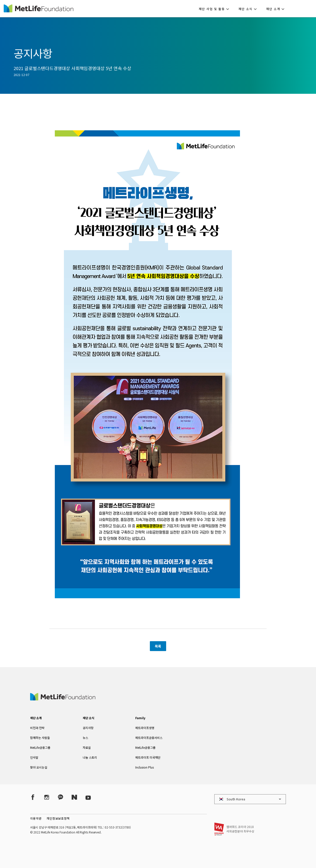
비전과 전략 (37, 728)
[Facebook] (33, 797)
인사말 (34, 757)
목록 (158, 646)
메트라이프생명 (145, 728)
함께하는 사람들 (40, 738)
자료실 (87, 747)
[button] (215, 9)
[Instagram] (47, 797)
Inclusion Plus (145, 767)
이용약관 (36, 818)
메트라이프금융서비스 (149, 738)
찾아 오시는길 (39, 767)
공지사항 (88, 728)
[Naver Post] (74, 797)
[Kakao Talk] (60, 797)
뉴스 (85, 738)
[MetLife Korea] (63, 699)
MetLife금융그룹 (40, 747)
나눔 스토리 (90, 757)
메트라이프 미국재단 (148, 757)
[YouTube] (88, 797)
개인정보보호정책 (58, 818)
